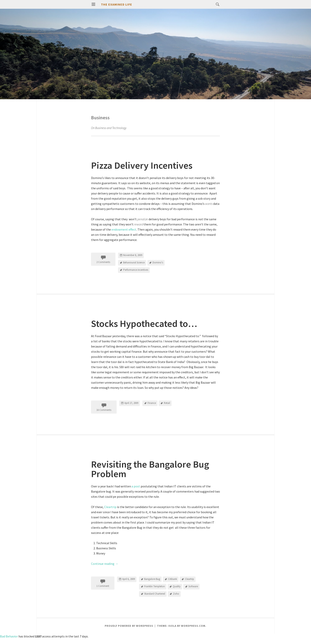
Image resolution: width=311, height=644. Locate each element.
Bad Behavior (9, 636)
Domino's (158, 262)
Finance (152, 403)
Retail (167, 403)
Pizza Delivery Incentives (142, 165)
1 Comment (103, 586)
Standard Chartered (155, 594)
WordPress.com (193, 626)
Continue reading (105, 564)
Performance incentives (136, 270)
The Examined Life (117, 4)
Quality (177, 586)
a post (136, 486)
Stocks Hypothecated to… (144, 323)
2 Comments (103, 262)
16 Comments (104, 410)
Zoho (176, 594)
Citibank (172, 579)
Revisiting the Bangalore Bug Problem (150, 469)
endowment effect (124, 229)
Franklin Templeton (155, 586)
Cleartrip (110, 507)
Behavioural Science (134, 262)
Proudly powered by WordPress (129, 626)
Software (193, 586)
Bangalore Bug (152, 579)
